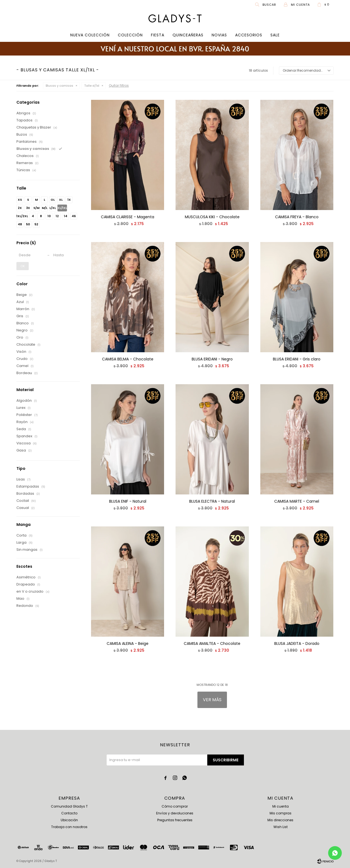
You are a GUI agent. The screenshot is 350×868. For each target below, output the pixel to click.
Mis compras (281, 813)
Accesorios (249, 35)
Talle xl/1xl (92, 86)
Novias (219, 35)
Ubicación (69, 820)
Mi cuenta (281, 806)
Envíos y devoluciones (175, 813)
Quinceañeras (188, 35)
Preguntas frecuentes (175, 820)
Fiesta (158, 35)
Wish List (281, 827)
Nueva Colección (90, 35)
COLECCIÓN (130, 35)
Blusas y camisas (59, 86)
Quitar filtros (119, 85)
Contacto (69, 813)
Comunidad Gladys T (69, 806)
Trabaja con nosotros (69, 827)
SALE (275, 35)
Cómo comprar (175, 806)
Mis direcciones (280, 820)
